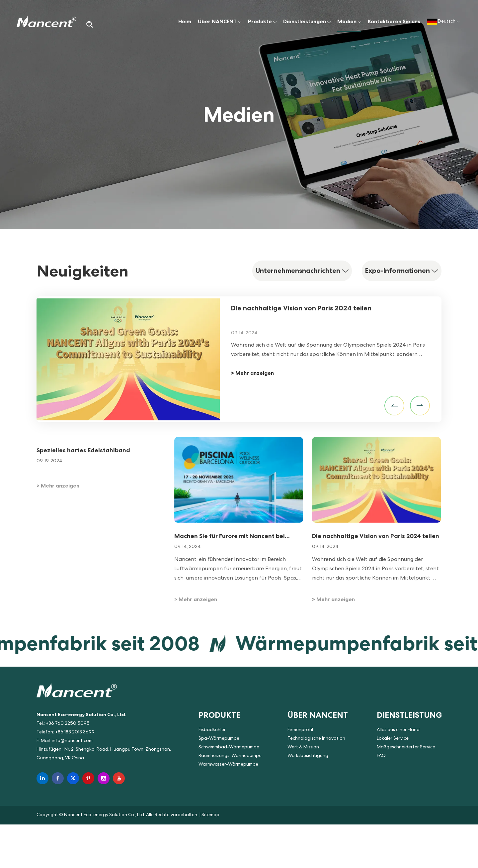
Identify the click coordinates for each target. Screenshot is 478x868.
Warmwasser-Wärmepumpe (228, 765)
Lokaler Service (393, 739)
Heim (185, 21)
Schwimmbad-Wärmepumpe (229, 747)
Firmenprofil (300, 730)
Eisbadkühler (212, 730)
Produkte (262, 21)
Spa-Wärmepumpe (219, 739)
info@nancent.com (72, 741)
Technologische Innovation (316, 739)
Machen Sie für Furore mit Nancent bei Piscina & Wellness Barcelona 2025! (230, 536)
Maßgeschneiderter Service (406, 747)
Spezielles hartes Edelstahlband (83, 450)
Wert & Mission (303, 747)
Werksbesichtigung (308, 756)
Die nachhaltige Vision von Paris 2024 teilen (301, 308)
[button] (394, 406)
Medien (349, 21)
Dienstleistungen (307, 21)
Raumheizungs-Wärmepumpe (230, 756)
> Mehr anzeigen (252, 373)
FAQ (381, 756)
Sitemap (210, 815)
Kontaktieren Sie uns (394, 21)
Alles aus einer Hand (398, 730)
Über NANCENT (220, 21)
